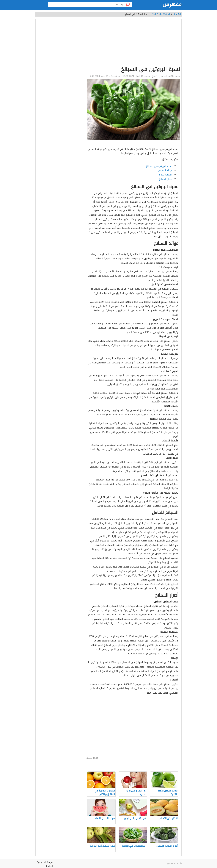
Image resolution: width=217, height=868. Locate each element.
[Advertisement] (133, 43)
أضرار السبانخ (166, 179)
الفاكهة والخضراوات (161, 14)
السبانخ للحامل (165, 175)
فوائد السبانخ (165, 170)
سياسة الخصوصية (45, 862)
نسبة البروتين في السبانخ (159, 166)
